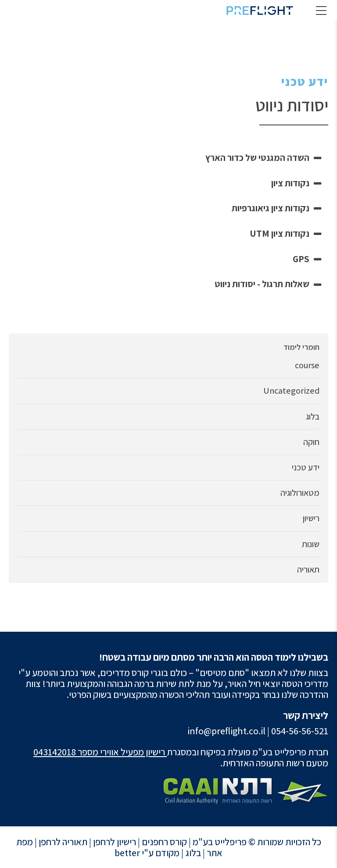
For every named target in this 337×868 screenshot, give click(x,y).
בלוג (313, 417)
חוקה (311, 442)
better (127, 853)
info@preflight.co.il (226, 731)
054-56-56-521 (300, 731)
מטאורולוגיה (300, 493)
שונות (311, 544)
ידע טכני (305, 82)
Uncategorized (291, 391)
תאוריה (308, 570)
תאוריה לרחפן (63, 842)
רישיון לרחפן (115, 842)
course (307, 365)
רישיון (311, 518)
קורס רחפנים (164, 842)
